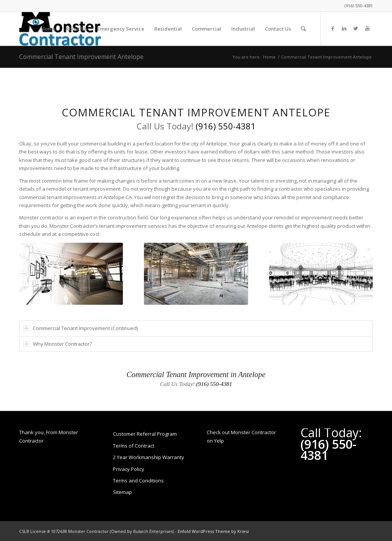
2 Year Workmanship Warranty (149, 457)
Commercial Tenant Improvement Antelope (81, 57)
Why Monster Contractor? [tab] (58, 344)
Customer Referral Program (145, 434)
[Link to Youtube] (367, 28)
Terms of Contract (134, 446)
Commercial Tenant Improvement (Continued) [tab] (81, 328)
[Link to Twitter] (356, 28)
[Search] (303, 29)
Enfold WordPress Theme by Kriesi (213, 531)
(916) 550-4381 (359, 6)
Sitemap (122, 492)
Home (269, 57)
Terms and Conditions (138, 481)
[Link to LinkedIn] (344, 28)
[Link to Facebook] (333, 28)
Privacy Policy (129, 469)
